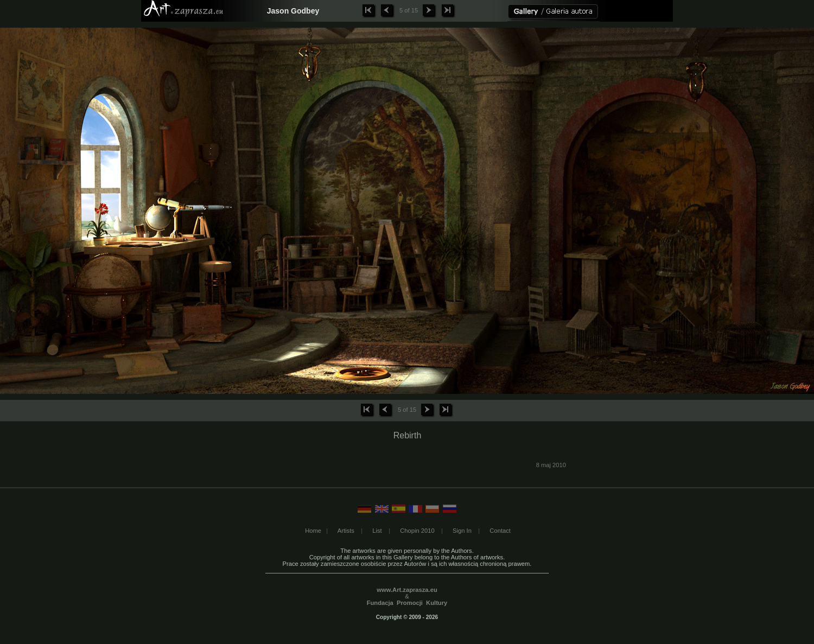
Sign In (462, 531)
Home (313, 531)
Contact (500, 531)
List (377, 531)
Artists (346, 531)
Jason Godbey (293, 11)
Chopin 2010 (417, 531)
